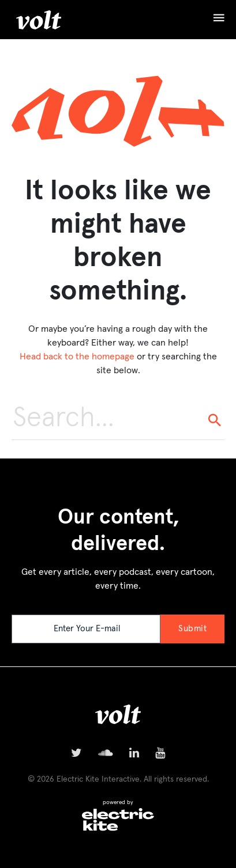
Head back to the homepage (77, 357)
